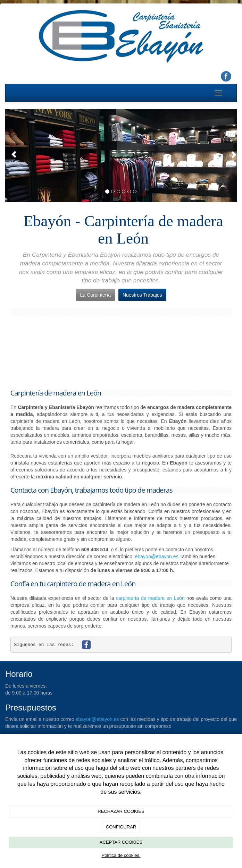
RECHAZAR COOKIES (121, 811)
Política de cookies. (121, 855)
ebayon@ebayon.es (157, 556)
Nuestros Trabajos (142, 295)
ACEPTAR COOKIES (121, 842)
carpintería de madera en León (150, 598)
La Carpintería (95, 295)
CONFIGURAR (121, 827)
